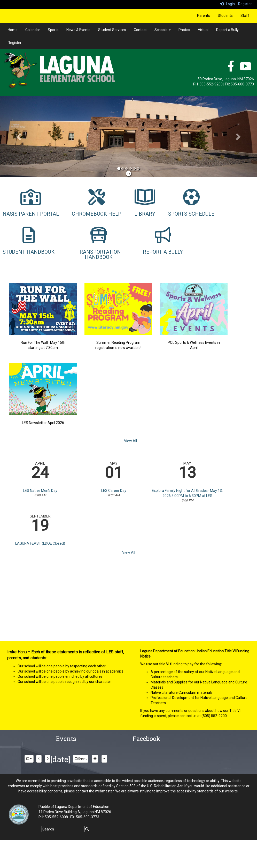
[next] (48, 759)
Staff (245, 16)
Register (245, 4)
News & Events (78, 30)
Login (227, 4)
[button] (19, 136)
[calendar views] (104, 759)
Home (13, 30)
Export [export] (81, 759)
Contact (140, 30)
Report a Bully (227, 30)
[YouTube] (246, 69)
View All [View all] (130, 441)
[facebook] (231, 69)
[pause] (129, 174)
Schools (163, 30)
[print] (95, 759)
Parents (204, 16)
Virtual (203, 30)
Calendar (33, 30)
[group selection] (29, 759)
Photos (184, 30)
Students (225, 16)
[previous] (39, 759)
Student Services (112, 30)
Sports (53, 30)
